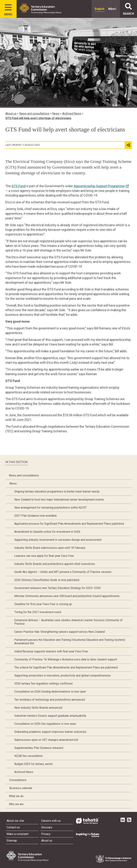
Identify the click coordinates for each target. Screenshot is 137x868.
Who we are (16, 804)
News (56, 114)
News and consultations (34, 114)
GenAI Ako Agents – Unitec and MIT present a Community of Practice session (63, 572)
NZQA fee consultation (28, 756)
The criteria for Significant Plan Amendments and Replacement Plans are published (66, 667)
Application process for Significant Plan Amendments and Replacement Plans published (69, 524)
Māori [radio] (112, 9)
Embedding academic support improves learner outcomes (50, 732)
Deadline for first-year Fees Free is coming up (43, 604)
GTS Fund (18, 186)
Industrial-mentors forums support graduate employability (50, 716)
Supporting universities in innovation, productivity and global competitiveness (62, 676)
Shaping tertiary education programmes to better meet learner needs (57, 492)
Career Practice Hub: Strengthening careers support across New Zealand (59, 632)
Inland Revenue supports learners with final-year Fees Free (51, 651)
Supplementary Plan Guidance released (39, 748)
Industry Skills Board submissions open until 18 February (50, 548)
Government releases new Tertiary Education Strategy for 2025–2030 (57, 588)
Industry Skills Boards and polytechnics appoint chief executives (55, 564)
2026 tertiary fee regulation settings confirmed (43, 684)
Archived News (72, 114)
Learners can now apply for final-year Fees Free (44, 556)
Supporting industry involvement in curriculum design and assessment (58, 540)
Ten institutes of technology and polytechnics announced (50, 700)
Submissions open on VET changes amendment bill (46, 740)
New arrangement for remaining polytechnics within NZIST (50, 508)
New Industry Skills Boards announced (38, 708)
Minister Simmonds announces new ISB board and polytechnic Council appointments (67, 596)
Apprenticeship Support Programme (99, 186)
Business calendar (21, 788)
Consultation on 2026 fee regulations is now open (45, 724)
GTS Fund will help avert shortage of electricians (38, 118)
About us (11, 114)
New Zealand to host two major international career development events (59, 500)
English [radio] (100, 9)
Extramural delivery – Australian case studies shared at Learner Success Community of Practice (68, 622)
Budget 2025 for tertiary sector (34, 764)
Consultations (18, 780)
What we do (16, 796)
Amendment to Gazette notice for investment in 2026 (47, 532)
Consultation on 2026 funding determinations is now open (50, 692)
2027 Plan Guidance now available (35, 516)
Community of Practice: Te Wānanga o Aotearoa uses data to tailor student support (66, 659)
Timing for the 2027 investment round (38, 612)
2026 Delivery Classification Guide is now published (47, 580)
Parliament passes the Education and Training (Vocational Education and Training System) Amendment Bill (70, 642)
